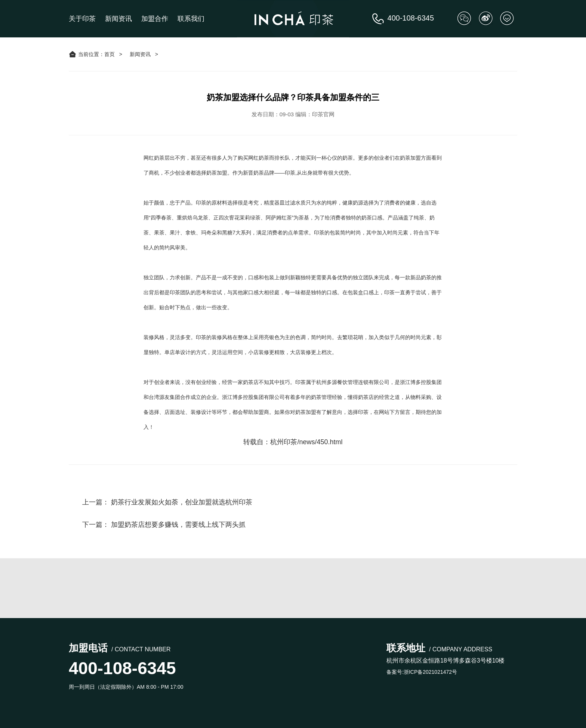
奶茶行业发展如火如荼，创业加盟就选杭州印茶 (182, 502)
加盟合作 (155, 19)
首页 (110, 54)
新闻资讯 (118, 19)
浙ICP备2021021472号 (430, 672)
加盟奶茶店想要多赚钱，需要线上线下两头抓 (178, 525)
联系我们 (191, 19)
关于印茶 (82, 19)
